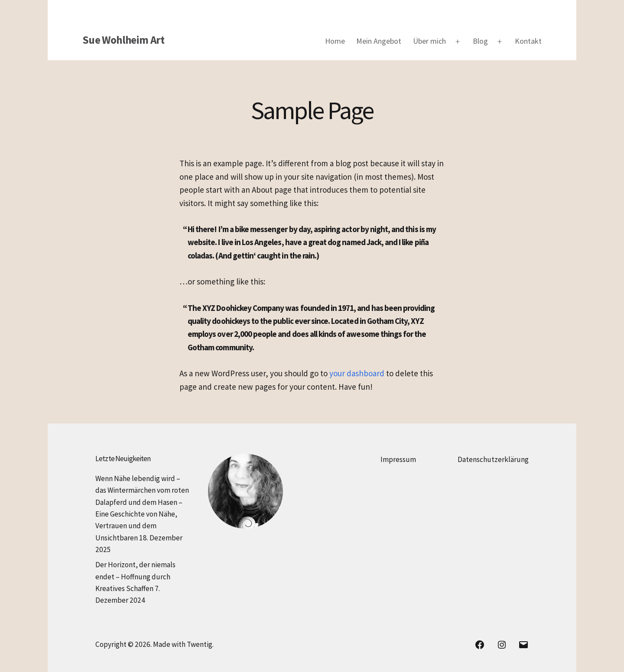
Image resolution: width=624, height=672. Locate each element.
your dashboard (357, 373)
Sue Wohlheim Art (123, 40)
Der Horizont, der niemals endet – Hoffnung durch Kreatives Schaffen (135, 577)
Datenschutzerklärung (493, 459)
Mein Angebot (379, 41)
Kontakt (528, 41)
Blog (480, 41)
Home (335, 41)
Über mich (429, 41)
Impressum (398, 459)
